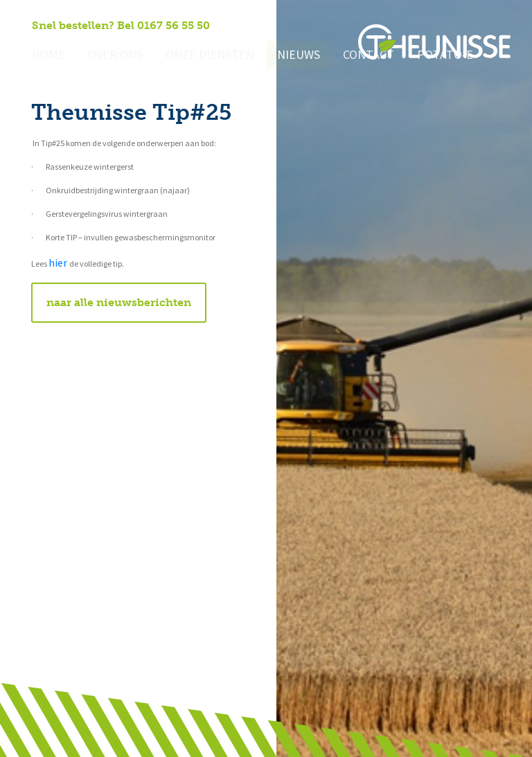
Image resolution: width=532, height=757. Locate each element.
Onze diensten (197, 56)
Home (47, 56)
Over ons (109, 56)
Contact (345, 56)
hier (59, 263)
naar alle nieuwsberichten (119, 302)
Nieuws (279, 56)
